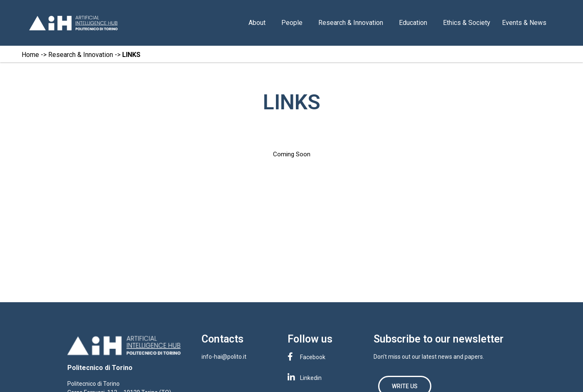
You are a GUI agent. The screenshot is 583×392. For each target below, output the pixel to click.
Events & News (526, 23)
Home (30, 55)
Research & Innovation (353, 23)
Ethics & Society (467, 23)
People (294, 23)
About (259, 23)
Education (415, 23)
